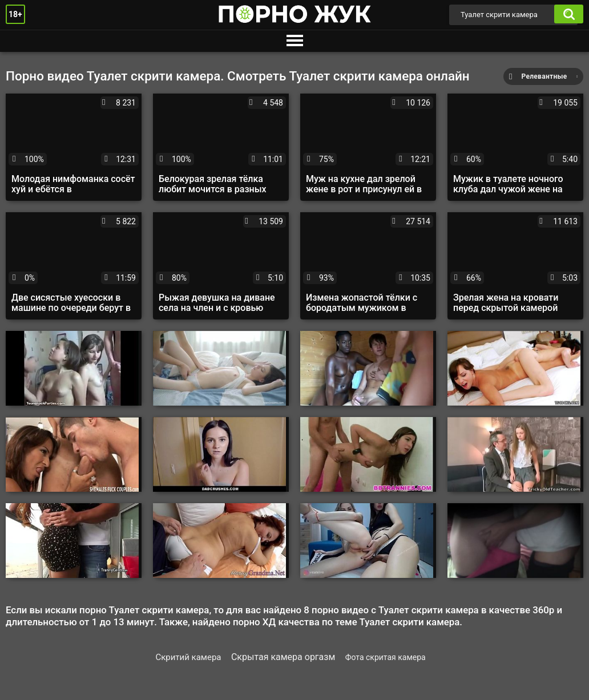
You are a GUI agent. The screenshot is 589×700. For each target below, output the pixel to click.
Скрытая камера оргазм (283, 657)
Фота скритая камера (386, 657)
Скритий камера (188, 657)
